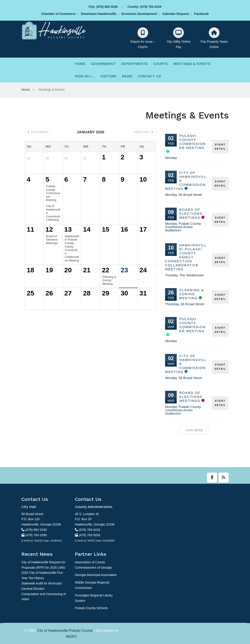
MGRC (72, 637)
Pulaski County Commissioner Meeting (193, 142)
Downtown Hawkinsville (99, 14)
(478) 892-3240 (107, 7)
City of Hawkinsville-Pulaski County (65, 631)
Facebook (201, 14)
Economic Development (139, 14)
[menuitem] (80, 64)
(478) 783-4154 (151, 7)
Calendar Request (175, 14)
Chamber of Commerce (58, 14)
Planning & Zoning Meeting (192, 294)
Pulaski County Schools (91, 608)
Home (26, 90)
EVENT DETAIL (220, 147)
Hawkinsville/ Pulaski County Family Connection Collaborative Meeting (186, 257)
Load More (194, 430)
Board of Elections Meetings (191, 214)
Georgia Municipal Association (96, 575)
